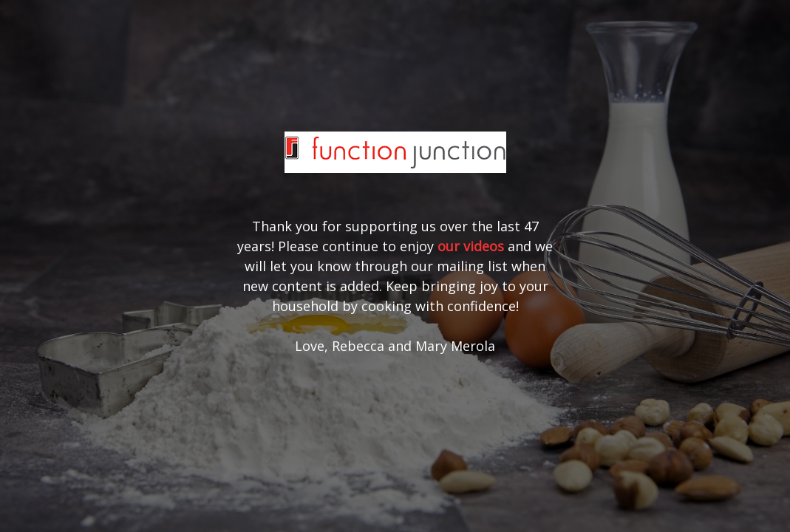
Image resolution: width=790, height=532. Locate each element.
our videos (471, 246)
